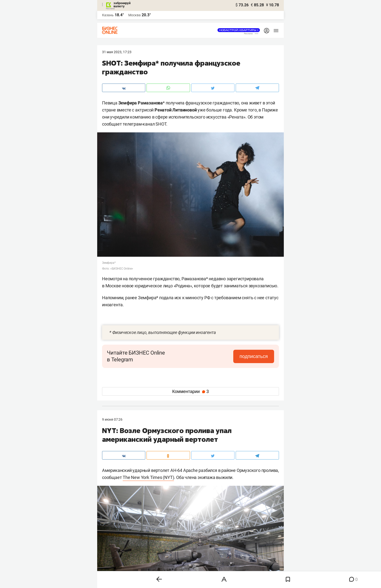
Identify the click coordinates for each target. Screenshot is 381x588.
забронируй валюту (122, 5)
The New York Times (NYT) (148, 477)
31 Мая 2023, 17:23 (117, 52)
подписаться (254, 356)
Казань (108, 15)
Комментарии (190, 392)
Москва (134, 15)
